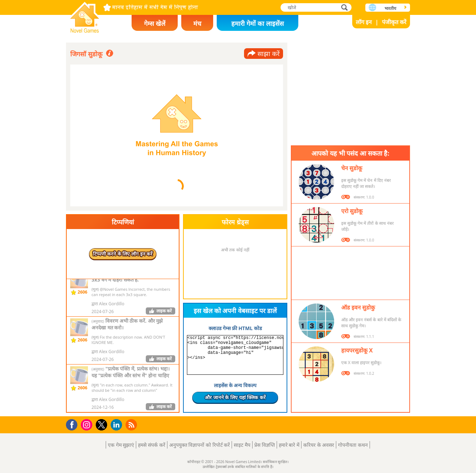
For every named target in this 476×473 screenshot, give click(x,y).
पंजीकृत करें (394, 22)
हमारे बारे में (289, 445)
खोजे (345, 7)
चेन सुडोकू (352, 168)
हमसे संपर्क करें (151, 445)
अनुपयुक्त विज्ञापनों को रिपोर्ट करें (200, 445)
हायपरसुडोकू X (357, 350)
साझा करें (269, 54)
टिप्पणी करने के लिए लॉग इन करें (123, 254)
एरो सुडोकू (352, 211)
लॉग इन (364, 22)
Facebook (74, 424)
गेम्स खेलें (155, 23)
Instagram (88, 424)
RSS (132, 425)
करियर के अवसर (319, 445)
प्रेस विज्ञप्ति (265, 445)
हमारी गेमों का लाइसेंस (257, 23)
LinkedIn (118, 425)
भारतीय (390, 8)
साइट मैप (242, 445)
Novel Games (85, 15)
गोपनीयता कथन (353, 445)
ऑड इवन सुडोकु (358, 307)
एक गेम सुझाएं (121, 445)
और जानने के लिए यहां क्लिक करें (235, 397)
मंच (197, 23)
